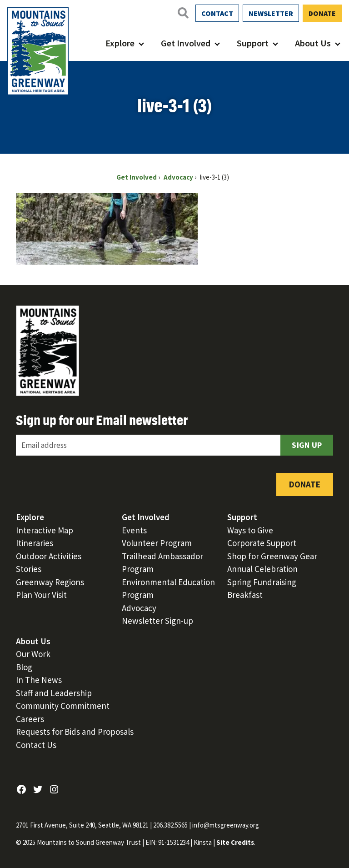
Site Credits (235, 842)
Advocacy (139, 608)
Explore (120, 43)
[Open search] (183, 13)
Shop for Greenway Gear (272, 556)
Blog (24, 667)
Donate (322, 13)
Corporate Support (262, 543)
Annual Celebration (262, 569)
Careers (30, 719)
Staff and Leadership (54, 693)
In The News (39, 680)
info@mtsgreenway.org (226, 825)
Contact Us (36, 745)
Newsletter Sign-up (157, 621)
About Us (313, 43)
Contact (217, 13)
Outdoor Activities (49, 556)
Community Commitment (63, 706)
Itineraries (35, 543)
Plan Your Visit (41, 595)
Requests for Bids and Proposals (75, 732)
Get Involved (186, 43)
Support (253, 43)
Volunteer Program (157, 543)
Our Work (33, 654)
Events (134, 530)
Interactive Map (45, 530)
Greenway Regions (50, 582)
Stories (29, 569)
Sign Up (307, 445)
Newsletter (271, 13)
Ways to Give (250, 530)
